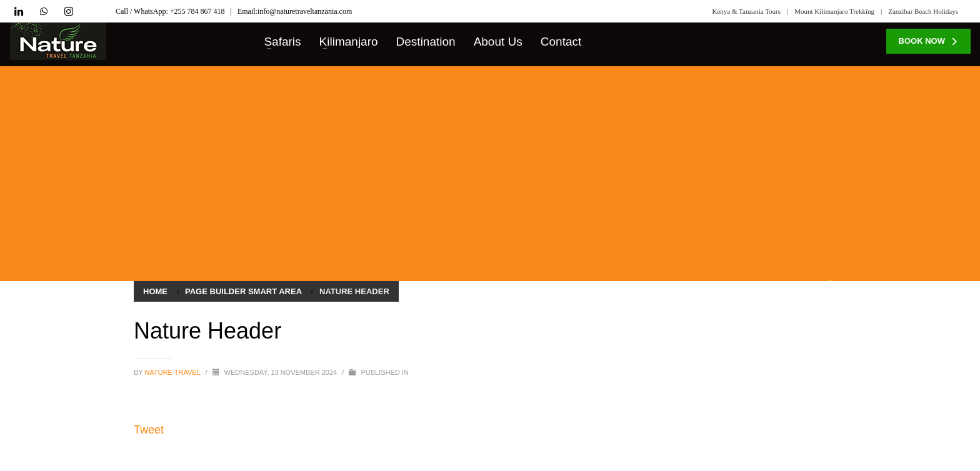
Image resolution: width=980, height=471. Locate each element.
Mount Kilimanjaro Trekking (834, 11)
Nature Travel (174, 372)
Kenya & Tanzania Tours (747, 11)
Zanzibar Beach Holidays (923, 11)
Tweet (149, 430)
